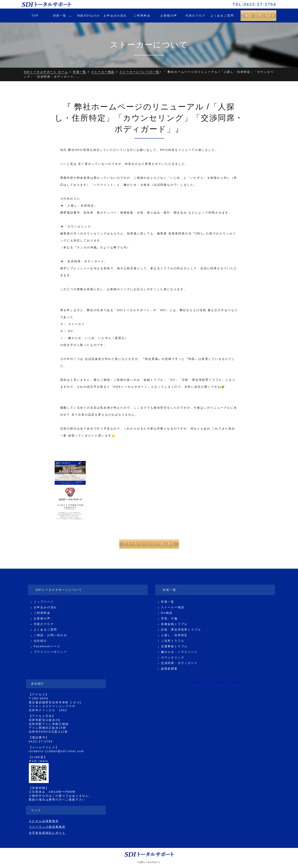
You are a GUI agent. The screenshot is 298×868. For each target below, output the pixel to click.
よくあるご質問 (222, 16)
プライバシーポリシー (50, 652)
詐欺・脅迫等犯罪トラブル (181, 630)
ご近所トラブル (173, 641)
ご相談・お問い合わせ (50, 635)
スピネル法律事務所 (44, 821)
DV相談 (167, 613)
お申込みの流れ (115, 16)
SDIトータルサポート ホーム (46, 72)
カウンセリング (173, 657)
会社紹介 (40, 641)
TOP (35, 16)
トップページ (44, 602)
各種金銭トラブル (174, 624)
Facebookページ (47, 646)
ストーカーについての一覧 (140, 72)
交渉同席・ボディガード (179, 663)
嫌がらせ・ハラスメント (179, 652)
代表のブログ (196, 16)
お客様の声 (169, 16)
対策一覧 (60, 16)
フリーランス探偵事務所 (47, 827)
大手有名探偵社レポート (47, 833)
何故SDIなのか (89, 16)
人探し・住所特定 (174, 635)
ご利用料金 (142, 16)
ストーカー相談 (103, 72)
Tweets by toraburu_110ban (216, 682)
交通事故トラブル (174, 646)
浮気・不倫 (169, 618)
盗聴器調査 (169, 669)
